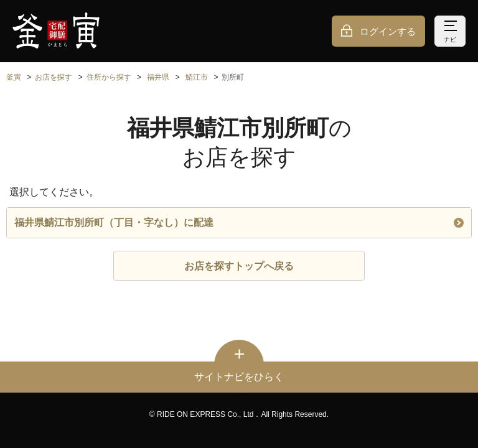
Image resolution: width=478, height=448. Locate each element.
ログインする (388, 31)
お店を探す (54, 77)
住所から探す (109, 77)
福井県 (158, 77)
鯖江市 (197, 77)
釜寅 (14, 77)
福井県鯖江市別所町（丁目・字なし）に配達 (239, 222)
